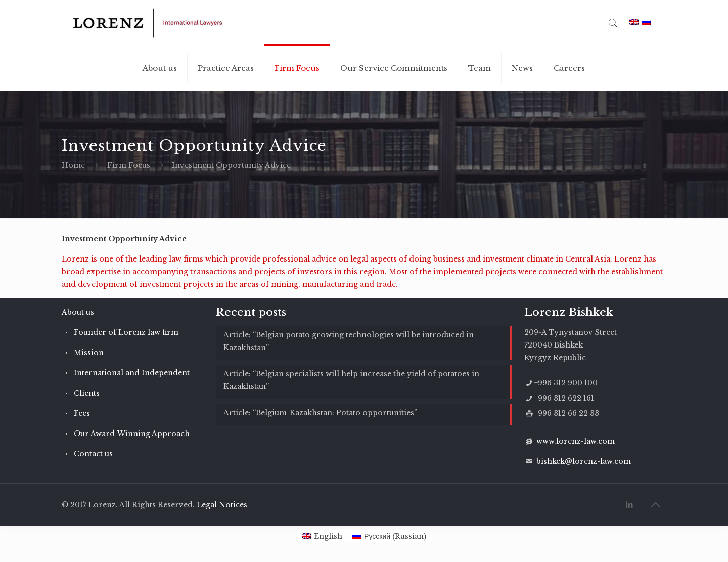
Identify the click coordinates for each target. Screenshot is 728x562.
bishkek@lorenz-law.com (584, 461)
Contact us (93, 454)
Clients (87, 393)
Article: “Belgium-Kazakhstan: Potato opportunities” (320, 413)
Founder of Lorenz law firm (126, 332)
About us (78, 312)
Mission (89, 353)
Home (73, 165)
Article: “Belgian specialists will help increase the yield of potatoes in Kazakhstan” (351, 380)
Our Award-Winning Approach (132, 434)
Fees (82, 413)
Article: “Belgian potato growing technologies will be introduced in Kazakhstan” (349, 341)
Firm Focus (129, 165)
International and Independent (132, 373)
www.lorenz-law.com (576, 441)
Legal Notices (222, 505)
